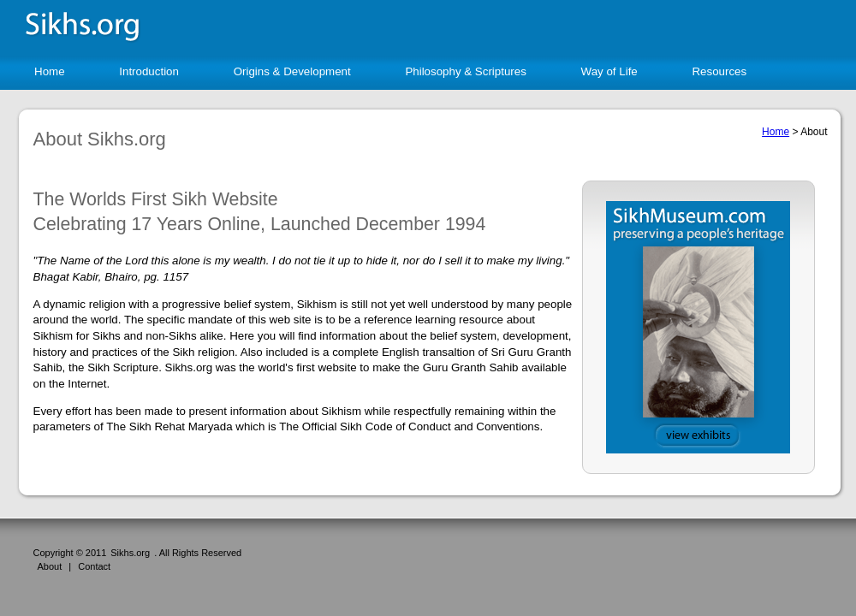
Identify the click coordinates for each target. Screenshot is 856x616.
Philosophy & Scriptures (466, 71)
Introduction (149, 71)
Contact (94, 566)
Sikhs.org (130, 553)
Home (50, 71)
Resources (719, 71)
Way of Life (609, 71)
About (50, 566)
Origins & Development (292, 71)
